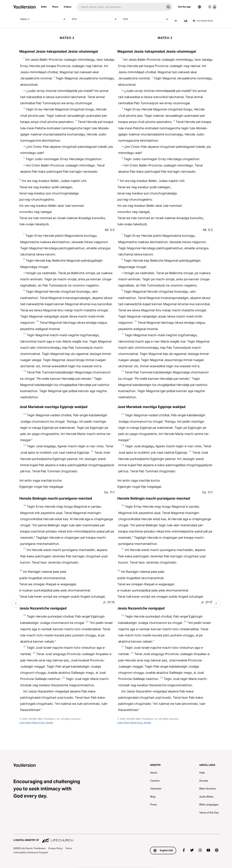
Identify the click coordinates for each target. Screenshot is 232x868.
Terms (69, 848)
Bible (44, 7)
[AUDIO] (176, 21)
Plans (55, 7)
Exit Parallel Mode (203, 21)
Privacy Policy (55, 848)
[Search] (121, 7)
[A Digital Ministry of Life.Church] (116, 839)
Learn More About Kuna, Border (36, 723)
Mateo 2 (43, 19)
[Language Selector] (199, 7)
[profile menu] (212, 7)
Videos (67, 7)
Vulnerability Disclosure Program (31, 852)
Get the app (184, 7)
